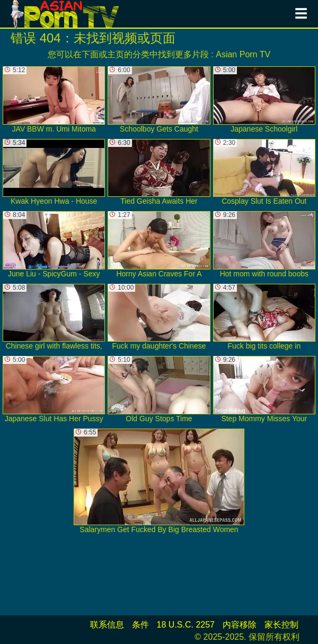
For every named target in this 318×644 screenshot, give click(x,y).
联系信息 (107, 625)
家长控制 (281, 625)
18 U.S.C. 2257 (186, 625)
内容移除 (240, 625)
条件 (140, 625)
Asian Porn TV (243, 54)
